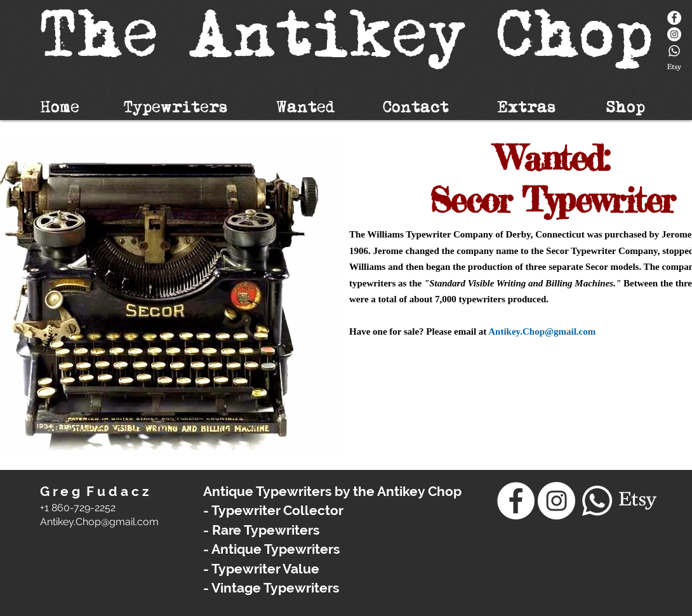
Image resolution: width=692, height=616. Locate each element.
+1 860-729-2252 (78, 508)
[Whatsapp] (674, 51)
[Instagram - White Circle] (674, 34)
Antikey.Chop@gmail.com (542, 331)
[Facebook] (674, 18)
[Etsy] (674, 67)
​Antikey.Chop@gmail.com (99, 522)
